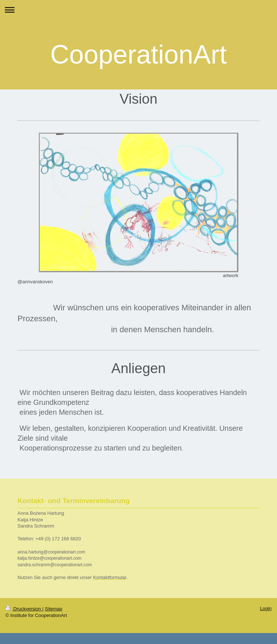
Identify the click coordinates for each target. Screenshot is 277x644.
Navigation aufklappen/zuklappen (138, 10)
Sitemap (54, 609)
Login (266, 608)
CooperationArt (138, 54)
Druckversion (24, 609)
